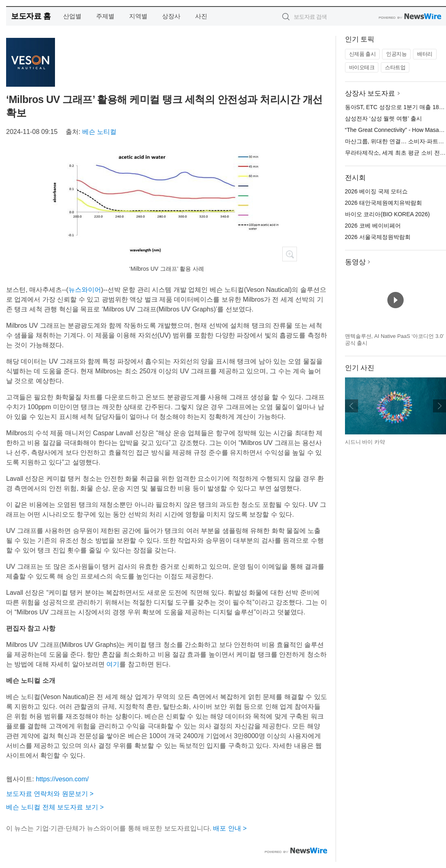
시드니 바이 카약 (365, 442)
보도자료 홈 (31, 16)
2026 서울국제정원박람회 (378, 237)
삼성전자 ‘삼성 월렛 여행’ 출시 (383, 118)
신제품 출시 (363, 54)
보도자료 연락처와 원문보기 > (50, 794)
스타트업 (395, 67)
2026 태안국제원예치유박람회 (383, 203)
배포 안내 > (230, 828)
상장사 (171, 16)
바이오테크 (362, 67)
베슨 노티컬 (99, 132)
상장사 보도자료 (370, 93)
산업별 (72, 16)
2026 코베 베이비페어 (373, 226)
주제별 (105, 16)
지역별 (138, 16)
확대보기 (290, 254)
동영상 (355, 262)
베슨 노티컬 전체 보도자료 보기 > (55, 807)
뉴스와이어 (85, 290)
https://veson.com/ (62, 779)
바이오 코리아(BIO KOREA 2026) (388, 214)
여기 (113, 664)
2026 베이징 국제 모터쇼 (377, 191)
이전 (352, 406)
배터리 (425, 54)
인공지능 (396, 54)
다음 (439, 406)
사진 (201, 16)
